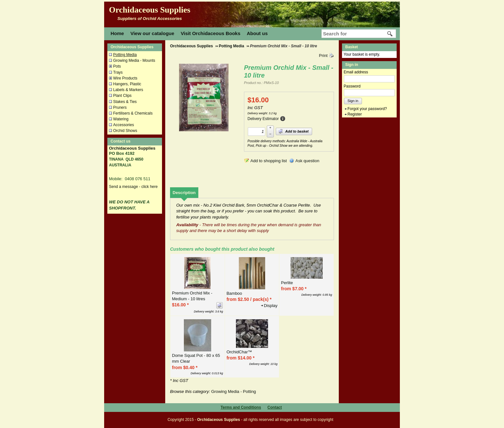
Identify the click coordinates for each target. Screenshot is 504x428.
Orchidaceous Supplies (150, 10)
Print (323, 56)
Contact (275, 407)
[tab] (184, 193)
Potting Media (125, 55)
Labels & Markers (128, 90)
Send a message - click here (133, 187)
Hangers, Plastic (127, 84)
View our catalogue (152, 33)
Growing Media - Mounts (134, 60)
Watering (121, 119)
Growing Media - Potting (234, 391)
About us (257, 33)
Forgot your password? (367, 109)
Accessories (124, 125)
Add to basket (293, 131)
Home (117, 33)
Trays (118, 72)
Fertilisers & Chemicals (133, 113)
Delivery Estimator (263, 119)
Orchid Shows (125, 131)
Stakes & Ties (125, 102)
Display (271, 306)
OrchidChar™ (239, 352)
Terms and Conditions (241, 407)
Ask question (307, 161)
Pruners (120, 107)
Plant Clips (122, 96)
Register (355, 114)
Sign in (353, 101)
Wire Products (125, 78)
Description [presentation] (184, 193)
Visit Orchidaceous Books (211, 33)
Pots (117, 66)
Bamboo (234, 293)
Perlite (287, 283)
